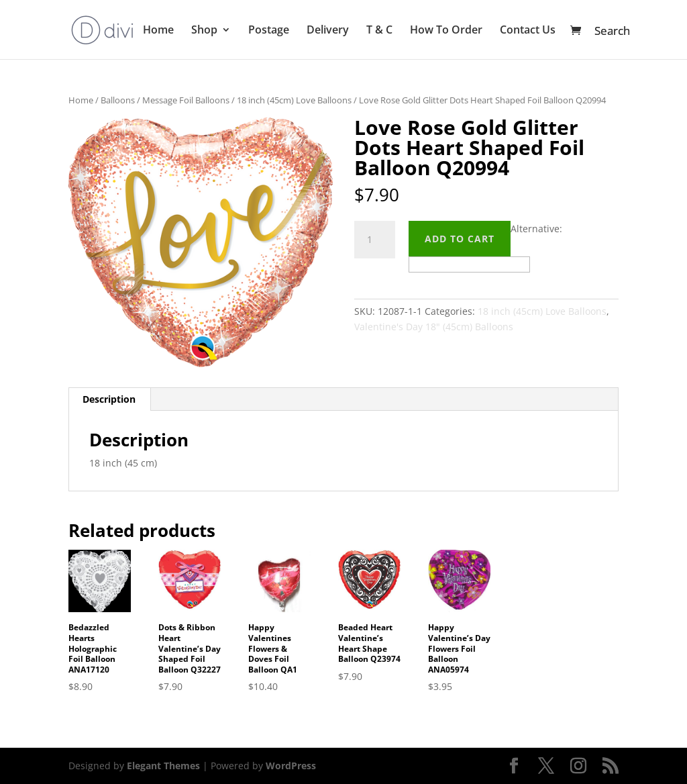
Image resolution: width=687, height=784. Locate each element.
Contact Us (528, 31)
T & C (379, 31)
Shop (204, 31)
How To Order (446, 31)
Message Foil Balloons (186, 100)
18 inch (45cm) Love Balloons (294, 100)
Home (158, 31)
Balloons (118, 100)
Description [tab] (109, 399)
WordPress (291, 766)
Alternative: (536, 229)
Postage (269, 31)
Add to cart (460, 239)
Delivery (328, 31)
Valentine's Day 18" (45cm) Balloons (434, 327)
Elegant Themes (163, 766)
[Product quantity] (374, 240)
